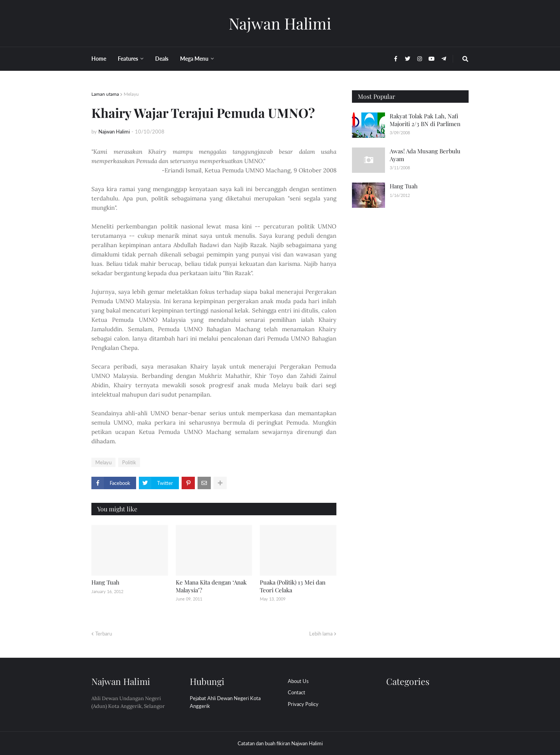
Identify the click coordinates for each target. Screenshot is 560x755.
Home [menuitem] (99, 59)
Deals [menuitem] (162, 59)
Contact (297, 692)
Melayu (131, 94)
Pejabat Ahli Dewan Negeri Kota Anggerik (225, 702)
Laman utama (105, 94)
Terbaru (104, 634)
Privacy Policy (303, 704)
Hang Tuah (105, 582)
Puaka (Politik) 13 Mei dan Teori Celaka (293, 586)
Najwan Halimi (280, 23)
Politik (129, 462)
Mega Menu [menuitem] (194, 59)
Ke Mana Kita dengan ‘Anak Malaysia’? (211, 586)
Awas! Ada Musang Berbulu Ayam (425, 155)
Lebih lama (321, 634)
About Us (298, 681)
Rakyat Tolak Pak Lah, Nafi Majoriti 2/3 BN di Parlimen (425, 120)
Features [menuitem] (128, 59)
